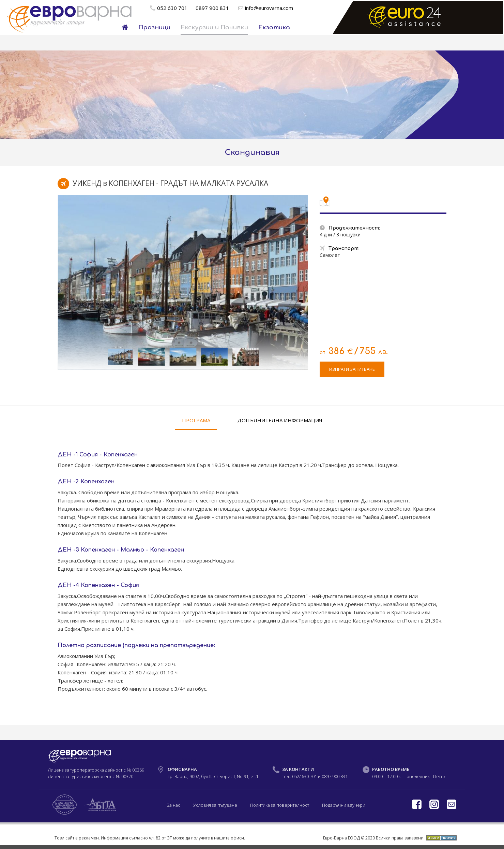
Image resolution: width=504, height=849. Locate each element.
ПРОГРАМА (196, 420)
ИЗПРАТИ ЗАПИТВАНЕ (352, 369)
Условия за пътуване (215, 805)
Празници (154, 27)
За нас (173, 805)
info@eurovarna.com (269, 8)
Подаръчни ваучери (344, 805)
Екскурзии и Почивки (214, 27)
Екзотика (274, 27)
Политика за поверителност (280, 805)
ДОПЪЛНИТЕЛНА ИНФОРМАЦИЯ (280, 420)
